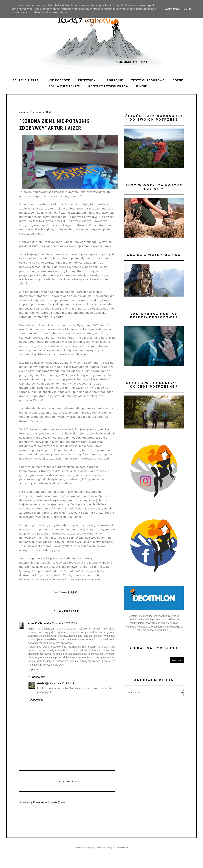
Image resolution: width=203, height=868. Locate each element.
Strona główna (67, 782)
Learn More (172, 9)
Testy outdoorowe (148, 80)
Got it (188, 9)
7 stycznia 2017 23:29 (64, 623)
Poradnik (115, 80)
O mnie (142, 86)
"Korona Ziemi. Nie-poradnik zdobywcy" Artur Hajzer (54, 124)
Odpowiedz (34, 670)
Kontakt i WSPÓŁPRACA (108, 86)
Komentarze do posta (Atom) (49, 802)
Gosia (41, 683)
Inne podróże (58, 80)
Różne (178, 80)
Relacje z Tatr (26, 80)
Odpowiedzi (39, 677)
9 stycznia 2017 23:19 (62, 683)
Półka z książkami (65, 86)
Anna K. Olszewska (40, 623)
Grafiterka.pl (122, 848)
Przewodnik (89, 80)
